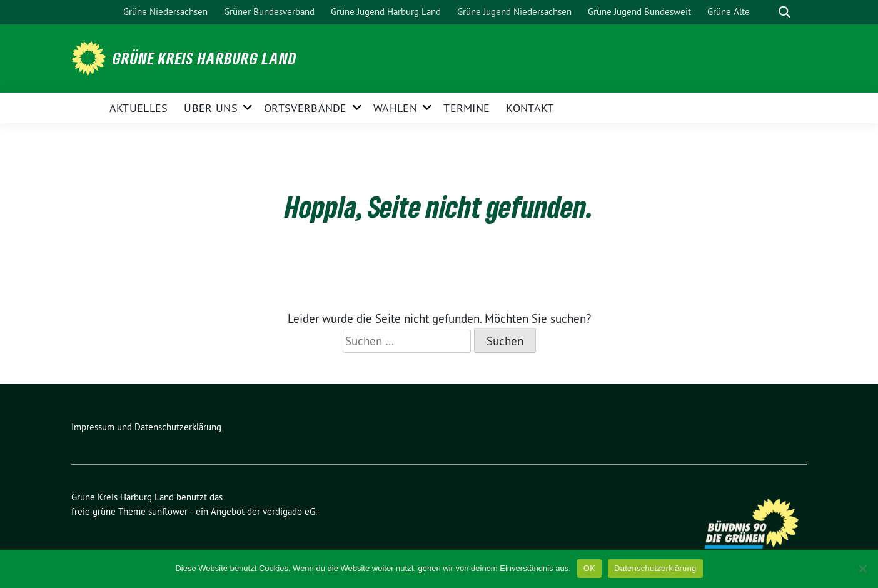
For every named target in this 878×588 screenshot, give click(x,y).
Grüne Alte (729, 12)
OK (589, 568)
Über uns (210, 108)
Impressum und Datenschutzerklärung (146, 427)
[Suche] (767, 12)
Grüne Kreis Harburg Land (204, 58)
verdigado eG (289, 511)
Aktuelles (139, 108)
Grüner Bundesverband (269, 12)
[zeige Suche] (785, 12)
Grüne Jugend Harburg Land (386, 12)
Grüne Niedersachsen (165, 12)
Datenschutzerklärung (655, 568)
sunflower (168, 511)
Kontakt (530, 108)
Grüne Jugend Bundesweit (639, 12)
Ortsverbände (305, 108)
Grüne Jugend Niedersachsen (514, 12)
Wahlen (395, 108)
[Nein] (862, 569)
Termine (467, 108)
